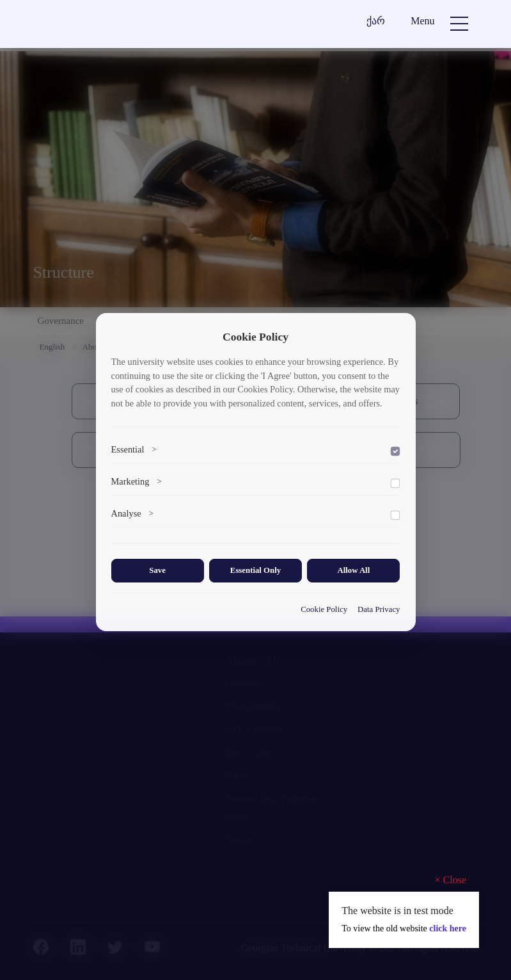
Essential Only (255, 570)
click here (448, 928)
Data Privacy (379, 609)
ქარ (376, 21)
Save (157, 570)
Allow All (353, 570)
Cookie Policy (324, 609)
